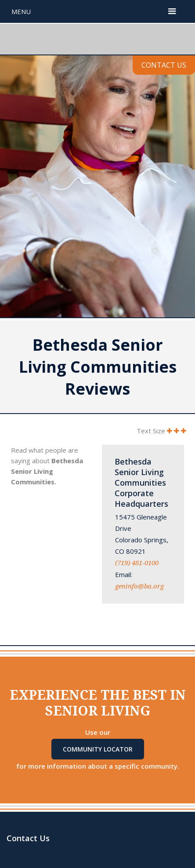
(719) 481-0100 (137, 563)
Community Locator (98, 749)
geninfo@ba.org (139, 586)
